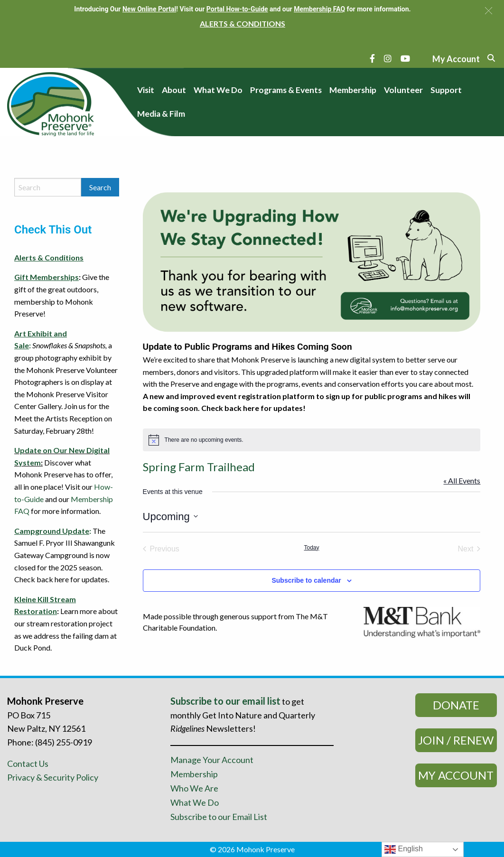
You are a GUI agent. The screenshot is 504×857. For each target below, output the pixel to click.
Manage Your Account (212, 760)
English (404, 849)
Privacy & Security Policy (53, 777)
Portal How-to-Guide (237, 9)
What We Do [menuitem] (218, 90)
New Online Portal (149, 9)
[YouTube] (405, 58)
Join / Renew (456, 740)
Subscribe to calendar (306, 580)
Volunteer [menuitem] (403, 90)
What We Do (195, 802)
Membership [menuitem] (353, 90)
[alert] (312, 440)
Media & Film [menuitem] (161, 114)
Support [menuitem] (446, 90)
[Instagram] (388, 58)
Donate (456, 705)
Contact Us (28, 764)
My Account (456, 775)
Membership (194, 774)
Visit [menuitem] (146, 90)
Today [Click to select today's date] (312, 548)
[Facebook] (372, 58)
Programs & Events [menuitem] (286, 90)
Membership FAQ (319, 9)
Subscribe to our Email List (219, 817)
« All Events (462, 480)
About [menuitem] (174, 90)
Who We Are (194, 788)
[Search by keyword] (48, 187)
